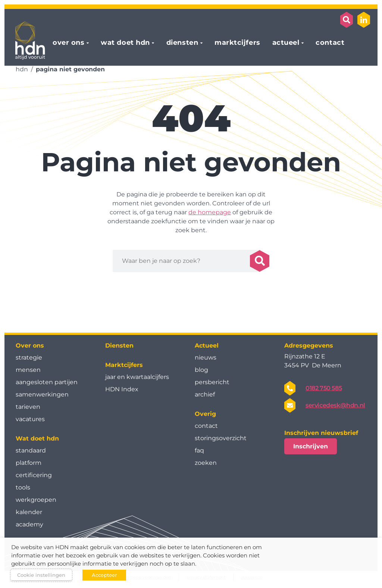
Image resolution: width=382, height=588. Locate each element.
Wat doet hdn (37, 438)
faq (199, 450)
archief (205, 394)
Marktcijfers (124, 365)
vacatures (30, 419)
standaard (31, 450)
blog (201, 370)
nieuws (206, 357)
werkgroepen (36, 500)
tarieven (28, 407)
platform (29, 463)
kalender (29, 512)
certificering (34, 475)
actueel (286, 43)
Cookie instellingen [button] (41, 575)
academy (29, 524)
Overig (205, 414)
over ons (68, 43)
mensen (28, 370)
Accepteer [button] (104, 575)
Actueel (207, 346)
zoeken (206, 463)
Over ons (30, 346)
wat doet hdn (125, 43)
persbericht (212, 382)
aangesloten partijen (47, 382)
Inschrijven (311, 446)
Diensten (119, 346)
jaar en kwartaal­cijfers (137, 377)
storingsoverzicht (221, 438)
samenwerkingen (42, 394)
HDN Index (122, 389)
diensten (182, 43)
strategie (29, 357)
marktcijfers (237, 43)
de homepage (210, 212)
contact (330, 43)
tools (23, 487)
